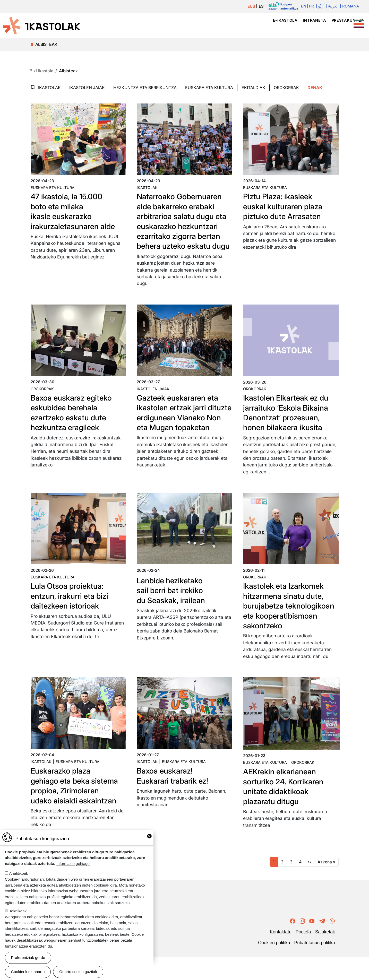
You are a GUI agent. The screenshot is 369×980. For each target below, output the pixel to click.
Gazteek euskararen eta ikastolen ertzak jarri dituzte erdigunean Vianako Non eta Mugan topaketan (179, 427)
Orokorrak (286, 88)
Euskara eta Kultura (209, 88)
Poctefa (303, 955)
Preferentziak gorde (28, 957)
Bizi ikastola (338, 29)
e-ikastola (285, 20)
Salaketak (325, 955)
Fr (311, 6)
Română (350, 6)
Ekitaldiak (253, 88)
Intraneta (314, 20)
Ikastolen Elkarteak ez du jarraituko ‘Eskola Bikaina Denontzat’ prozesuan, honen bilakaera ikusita (289, 422)
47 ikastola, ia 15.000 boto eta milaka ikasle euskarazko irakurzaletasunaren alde (75, 211)
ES (260, 6)
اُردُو (320, 6)
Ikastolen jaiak (87, 88)
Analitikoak (18, 873)
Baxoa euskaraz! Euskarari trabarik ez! (175, 798)
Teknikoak (18, 911)
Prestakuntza (348, 20)
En (303, 6)
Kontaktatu (281, 955)
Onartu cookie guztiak (78, 972)
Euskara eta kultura (53, 188)
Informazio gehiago (73, 864)
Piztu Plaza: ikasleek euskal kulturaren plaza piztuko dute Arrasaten (285, 206)
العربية (333, 6)
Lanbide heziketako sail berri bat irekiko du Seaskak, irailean (173, 603)
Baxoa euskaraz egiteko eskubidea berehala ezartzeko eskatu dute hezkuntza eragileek (74, 422)
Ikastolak (240, 29)
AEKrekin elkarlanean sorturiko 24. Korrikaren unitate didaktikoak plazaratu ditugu (286, 809)
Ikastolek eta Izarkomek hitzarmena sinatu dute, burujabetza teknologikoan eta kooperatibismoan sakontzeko (286, 623)
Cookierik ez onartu (28, 972)
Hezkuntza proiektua (288, 29)
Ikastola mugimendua (184, 29)
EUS (250, 6)
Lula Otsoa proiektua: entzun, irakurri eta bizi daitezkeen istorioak (72, 609)
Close (149, 836)
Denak (315, 88)
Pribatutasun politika (314, 965)
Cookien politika (274, 965)
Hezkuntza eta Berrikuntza (145, 88)
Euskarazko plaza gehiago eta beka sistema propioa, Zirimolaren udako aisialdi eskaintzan (77, 808)
